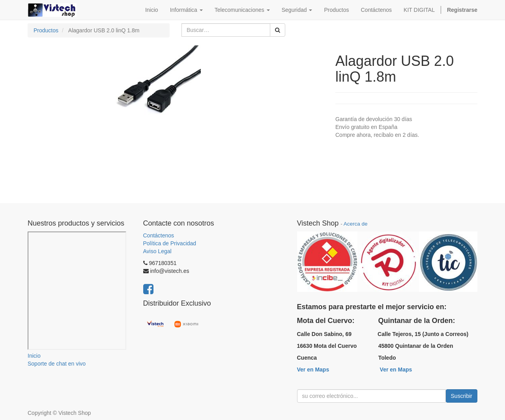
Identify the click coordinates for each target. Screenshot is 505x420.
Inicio (34, 356)
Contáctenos (159, 235)
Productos (46, 30)
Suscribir (462, 396)
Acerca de (356, 224)
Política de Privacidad (170, 243)
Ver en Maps (313, 370)
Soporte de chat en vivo (57, 364)
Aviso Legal (157, 251)
